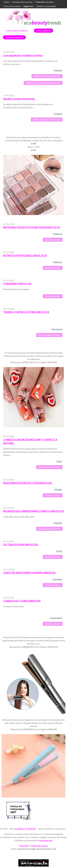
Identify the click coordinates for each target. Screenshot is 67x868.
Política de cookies (39, 846)
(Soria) (59, 551)
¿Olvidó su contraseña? (46, 6)
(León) (59, 461)
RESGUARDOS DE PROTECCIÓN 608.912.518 (27, 483)
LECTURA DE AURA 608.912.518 (20, 545)
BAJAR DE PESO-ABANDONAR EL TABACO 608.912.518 (33, 511)
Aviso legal (24, 846)
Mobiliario (47, 76)
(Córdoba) (57, 579)
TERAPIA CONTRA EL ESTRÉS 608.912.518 (26, 312)
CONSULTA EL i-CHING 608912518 (22, 601)
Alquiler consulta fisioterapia (19, 99)
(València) (58, 262)
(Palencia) (58, 234)
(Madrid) (58, 70)
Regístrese (28, 6)
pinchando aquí (46, 840)
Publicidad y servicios (45, 2)
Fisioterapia (47, 120)
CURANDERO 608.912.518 (17, 284)
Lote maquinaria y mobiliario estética (23, 55)
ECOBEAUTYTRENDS (25, 829)
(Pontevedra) (56, 618)
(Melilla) (58, 489)
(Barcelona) (57, 329)
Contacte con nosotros (22, 2)
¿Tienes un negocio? (14, 37)
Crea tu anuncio (44, 31)
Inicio (7, 2)
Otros (53, 240)
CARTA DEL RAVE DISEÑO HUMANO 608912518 (29, 573)
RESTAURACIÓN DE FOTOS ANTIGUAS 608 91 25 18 (31, 227)
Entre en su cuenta (12, 6)
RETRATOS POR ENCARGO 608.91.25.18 (25, 255)
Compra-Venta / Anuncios (17, 31)
